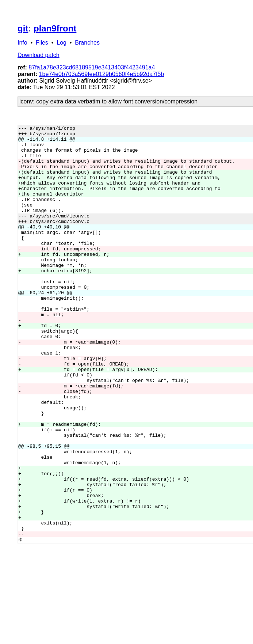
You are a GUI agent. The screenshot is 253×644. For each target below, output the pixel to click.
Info (22, 43)
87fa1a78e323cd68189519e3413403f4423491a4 (92, 67)
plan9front (55, 28)
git (23, 28)
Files (42, 43)
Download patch (39, 55)
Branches (87, 43)
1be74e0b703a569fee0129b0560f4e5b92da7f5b (102, 74)
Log (62, 43)
